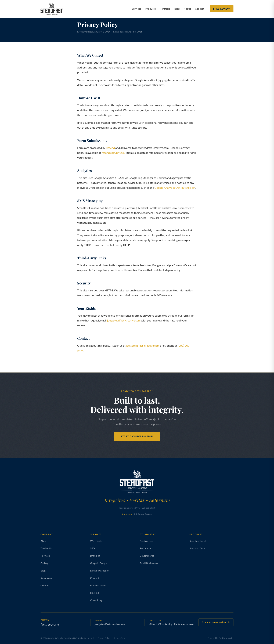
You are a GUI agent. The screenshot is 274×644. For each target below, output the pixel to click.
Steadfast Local (198, 541)
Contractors (146, 541)
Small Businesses (149, 563)
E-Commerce (147, 556)
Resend (110, 148)
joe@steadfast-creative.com (124, 320)
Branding (95, 556)
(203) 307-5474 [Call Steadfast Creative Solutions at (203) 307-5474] (50, 624)
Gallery (44, 563)
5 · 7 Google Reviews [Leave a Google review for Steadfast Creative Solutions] (137, 514)
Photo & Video (98, 585)
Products (151, 9)
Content (95, 578)
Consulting (96, 600)
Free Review (222, 9)
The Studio (46, 548)
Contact (200, 9)
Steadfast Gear (197, 548)
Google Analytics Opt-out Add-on (175, 188)
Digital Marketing (100, 571)
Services (136, 9)
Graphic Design (99, 563)
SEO (92, 548)
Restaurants (146, 548)
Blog (177, 9)
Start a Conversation (137, 436)
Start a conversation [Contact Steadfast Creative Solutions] (216, 622)
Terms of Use (120, 638)
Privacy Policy (104, 638)
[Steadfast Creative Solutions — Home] (52, 9)
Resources (46, 578)
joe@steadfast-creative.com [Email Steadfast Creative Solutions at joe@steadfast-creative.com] (110, 624)
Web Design (97, 541)
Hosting (94, 593)
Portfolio (165, 9)
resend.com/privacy (113, 153)
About (187, 9)
